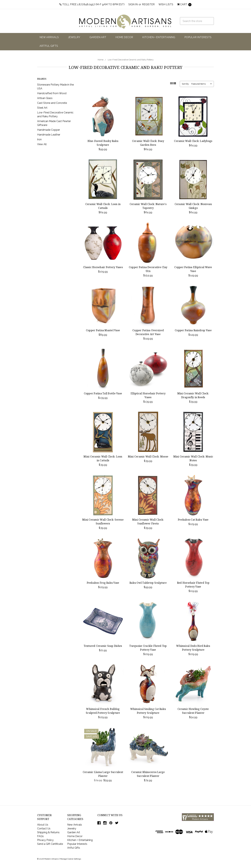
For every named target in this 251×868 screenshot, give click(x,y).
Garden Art (98, 37)
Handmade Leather (49, 135)
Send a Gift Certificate (50, 844)
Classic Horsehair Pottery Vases (103, 267)
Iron (39, 139)
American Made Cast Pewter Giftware (54, 123)
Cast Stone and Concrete (52, 103)
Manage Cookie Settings (70, 859)
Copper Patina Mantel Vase (103, 330)
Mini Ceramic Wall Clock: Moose (148, 457)
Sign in (133, 4)
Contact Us (44, 829)
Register (148, 4)
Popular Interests (198, 37)
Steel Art (42, 108)
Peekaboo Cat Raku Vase (193, 520)
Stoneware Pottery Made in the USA (55, 87)
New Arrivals (49, 37)
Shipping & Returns (48, 832)
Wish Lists (166, 4)
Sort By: (186, 84)
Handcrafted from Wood (52, 93)
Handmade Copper (49, 130)
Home (101, 60)
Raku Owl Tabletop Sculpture (148, 583)
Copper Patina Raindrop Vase (193, 330)
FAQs (40, 836)
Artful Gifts (49, 46)
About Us (43, 825)
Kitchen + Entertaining (159, 37)
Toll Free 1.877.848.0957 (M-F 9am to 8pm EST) (92, 4)
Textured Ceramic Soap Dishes (103, 646)
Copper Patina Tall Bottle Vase (103, 393)
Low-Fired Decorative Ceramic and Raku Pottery (131, 60)
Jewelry (74, 37)
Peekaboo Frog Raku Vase (103, 583)
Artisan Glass (45, 98)
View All (42, 144)
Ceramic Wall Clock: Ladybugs (193, 141)
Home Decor (124, 37)
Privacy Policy (45, 840)
